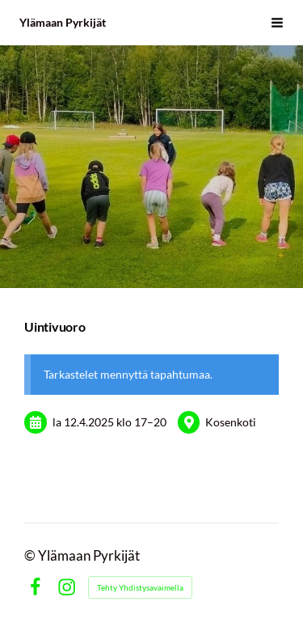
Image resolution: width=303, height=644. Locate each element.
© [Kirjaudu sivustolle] (31, 556)
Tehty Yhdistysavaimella (140, 587)
